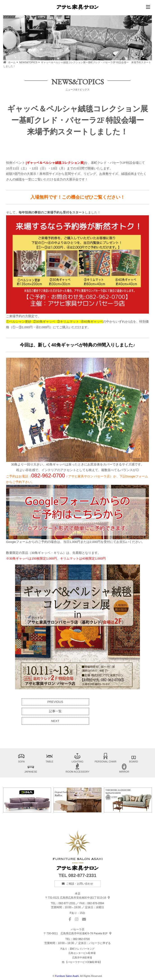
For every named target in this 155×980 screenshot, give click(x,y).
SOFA (21, 758)
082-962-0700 (81, 939)
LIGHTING (77, 758)
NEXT (55, 721)
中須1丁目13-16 (77, 898)
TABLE (49, 758)
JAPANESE (31, 768)
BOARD (134, 758)
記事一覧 (55, 711)
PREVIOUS (55, 702)
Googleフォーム (137, 476)
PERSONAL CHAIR (106, 758)
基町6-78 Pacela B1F (77, 933)
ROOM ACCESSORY (78, 768)
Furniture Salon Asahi (67, 976)
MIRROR (124, 768)
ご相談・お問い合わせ (80, 884)
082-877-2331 (82, 875)
